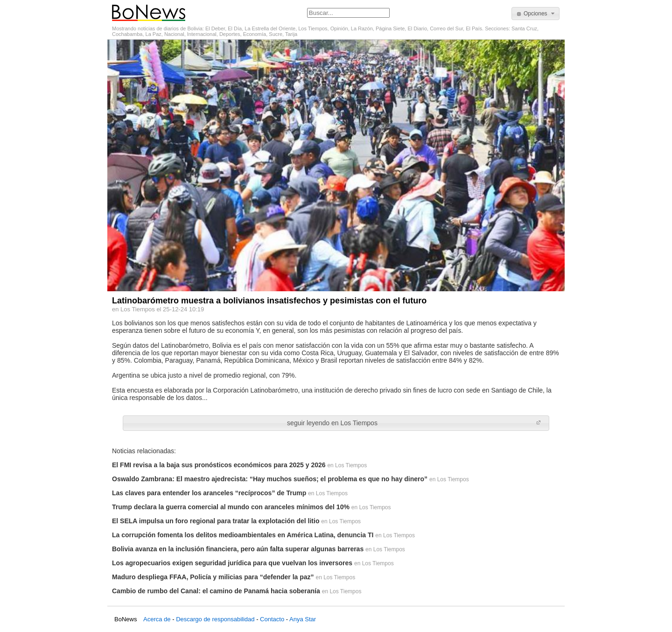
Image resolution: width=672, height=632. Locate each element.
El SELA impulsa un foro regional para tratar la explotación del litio (216, 521)
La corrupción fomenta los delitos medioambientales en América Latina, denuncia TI (243, 535)
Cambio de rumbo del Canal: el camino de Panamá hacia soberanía (216, 591)
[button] (535, 14)
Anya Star (303, 619)
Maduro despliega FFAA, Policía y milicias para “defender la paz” (213, 577)
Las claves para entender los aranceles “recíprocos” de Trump (209, 493)
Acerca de (157, 619)
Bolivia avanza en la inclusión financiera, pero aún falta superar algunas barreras (238, 549)
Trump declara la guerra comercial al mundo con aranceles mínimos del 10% (231, 507)
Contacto (272, 619)
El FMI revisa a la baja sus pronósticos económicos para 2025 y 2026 (219, 465)
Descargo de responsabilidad (215, 619)
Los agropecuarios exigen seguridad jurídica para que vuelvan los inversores (232, 563)
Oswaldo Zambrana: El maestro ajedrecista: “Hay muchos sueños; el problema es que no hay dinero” (270, 479)
